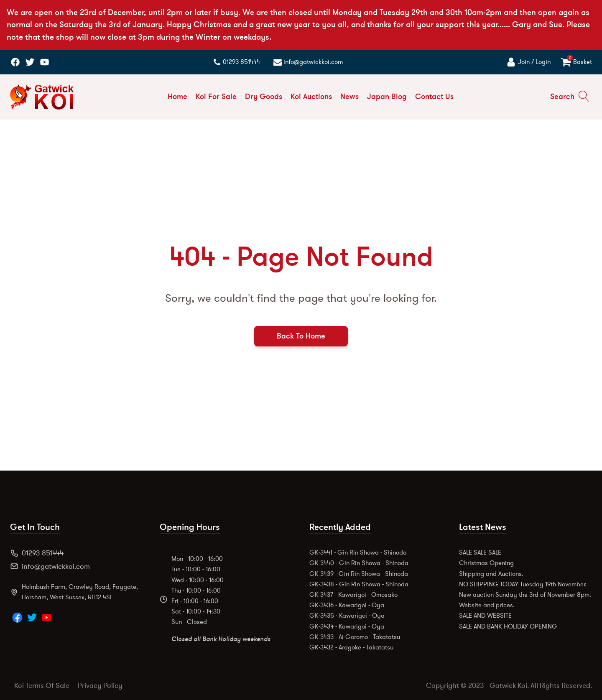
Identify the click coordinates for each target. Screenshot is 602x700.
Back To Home (301, 336)
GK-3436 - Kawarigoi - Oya (347, 605)
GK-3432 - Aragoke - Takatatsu (351, 647)
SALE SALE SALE (480, 552)
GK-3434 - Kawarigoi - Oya (347, 626)
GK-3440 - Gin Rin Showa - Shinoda (359, 563)
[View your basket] (576, 62)
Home (177, 97)
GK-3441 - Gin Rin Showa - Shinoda (358, 552)
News (349, 97)
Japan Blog (387, 97)
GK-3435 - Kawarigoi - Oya (347, 616)
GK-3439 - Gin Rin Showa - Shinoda (359, 574)
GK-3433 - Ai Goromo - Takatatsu (355, 637)
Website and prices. (487, 605)
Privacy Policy (100, 686)
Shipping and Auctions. (491, 574)
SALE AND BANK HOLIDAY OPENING (508, 626)
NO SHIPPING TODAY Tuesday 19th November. (523, 584)
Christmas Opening (486, 563)
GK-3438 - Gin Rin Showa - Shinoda (359, 584)
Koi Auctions (311, 97)
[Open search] (570, 97)
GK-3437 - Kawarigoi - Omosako (353, 595)
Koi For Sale (216, 97)
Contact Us (434, 97)
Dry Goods (264, 97)
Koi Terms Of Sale (42, 686)
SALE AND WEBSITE (485, 616)
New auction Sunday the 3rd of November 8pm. (525, 595)
